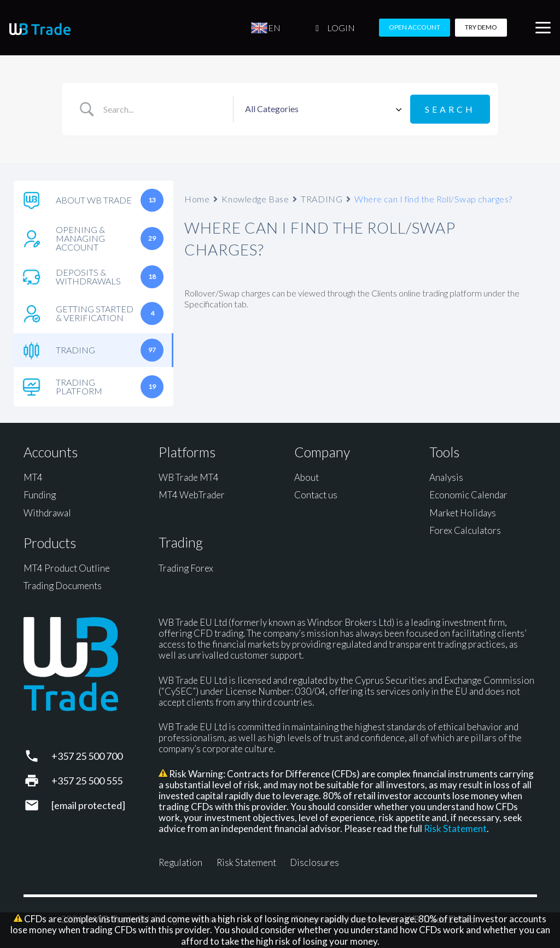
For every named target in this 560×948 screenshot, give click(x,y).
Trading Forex (186, 568)
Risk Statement (455, 828)
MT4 (33, 477)
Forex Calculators (465, 530)
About (307, 477)
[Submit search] (450, 109)
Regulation (180, 862)
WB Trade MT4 (189, 477)
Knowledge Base (255, 199)
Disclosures (314, 862)
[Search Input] (164, 109)
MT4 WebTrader (192, 495)
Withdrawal (47, 513)
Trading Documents (63, 586)
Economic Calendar (468, 495)
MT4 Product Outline (67, 568)
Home (197, 199)
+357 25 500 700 (87, 756)
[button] (543, 28)
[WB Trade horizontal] (40, 29)
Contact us (316, 495)
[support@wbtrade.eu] (37, 805)
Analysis (446, 477)
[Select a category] (322, 109)
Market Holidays (463, 513)
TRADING (322, 199)
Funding (40, 495)
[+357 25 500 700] (37, 756)
